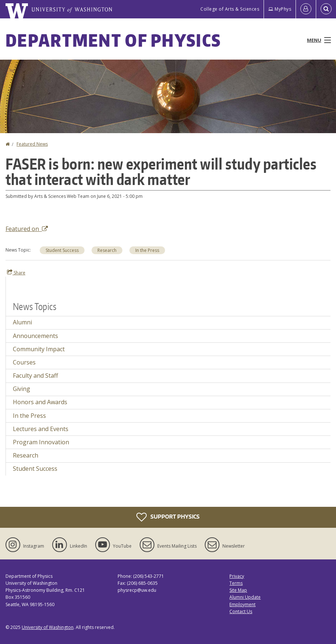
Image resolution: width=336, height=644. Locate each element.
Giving (22, 389)
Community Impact (39, 349)
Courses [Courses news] (24, 362)
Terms (236, 583)
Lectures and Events (41, 429)
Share (16, 273)
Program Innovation (41, 442)
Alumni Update (245, 597)
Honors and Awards (40, 402)
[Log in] (306, 9)
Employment (242, 604)
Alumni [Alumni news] (22, 322)
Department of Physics (113, 40)
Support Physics (168, 517)
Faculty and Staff (35, 376)
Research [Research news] (26, 455)
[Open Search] (326, 9)
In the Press (147, 250)
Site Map (238, 590)
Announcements (35, 336)
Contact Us (241, 611)
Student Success (62, 250)
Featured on (27, 229)
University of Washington (48, 627)
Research (107, 250)
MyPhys (280, 9)
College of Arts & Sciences (230, 9)
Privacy (237, 576)
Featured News (32, 144)
